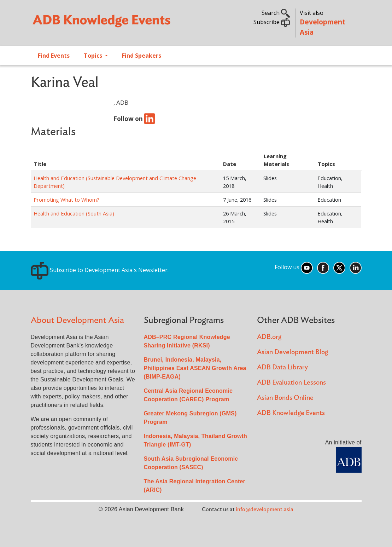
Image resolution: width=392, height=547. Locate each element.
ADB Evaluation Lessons (291, 383)
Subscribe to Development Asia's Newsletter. (100, 270)
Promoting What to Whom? (66, 200)
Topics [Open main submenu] (94, 56)
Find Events (54, 56)
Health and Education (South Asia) (74, 213)
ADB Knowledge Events (291, 413)
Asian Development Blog (292, 352)
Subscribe (272, 22)
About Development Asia (77, 320)
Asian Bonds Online (285, 398)
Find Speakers (142, 56)
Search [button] (276, 13)
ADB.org (269, 337)
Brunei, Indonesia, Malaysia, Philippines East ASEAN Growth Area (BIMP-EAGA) (195, 368)
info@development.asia (265, 509)
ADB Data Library (282, 367)
